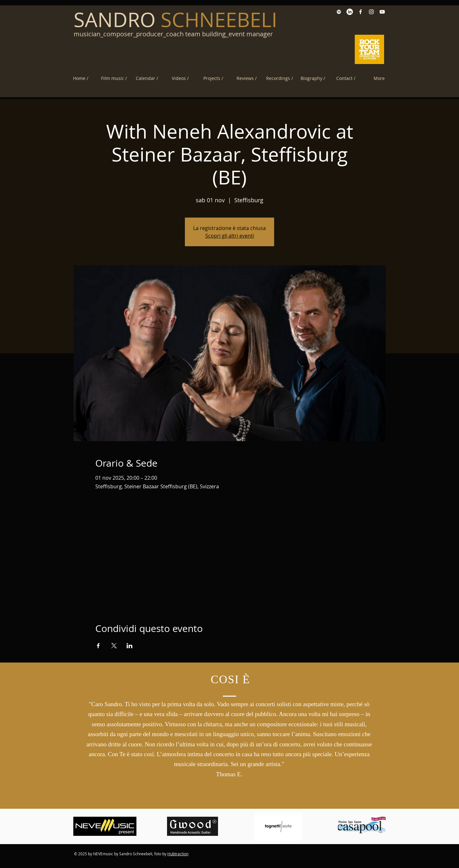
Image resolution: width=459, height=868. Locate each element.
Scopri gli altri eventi (230, 236)
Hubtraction (178, 854)
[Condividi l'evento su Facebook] (98, 646)
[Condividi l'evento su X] (114, 646)
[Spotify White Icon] (339, 12)
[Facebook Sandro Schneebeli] (361, 12)
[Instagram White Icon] (371, 12)
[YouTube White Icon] (382, 12)
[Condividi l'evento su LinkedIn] (130, 646)
